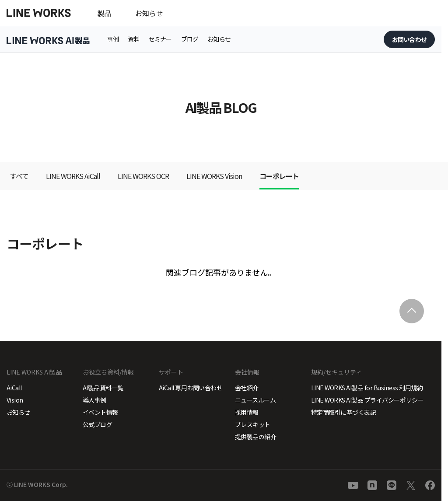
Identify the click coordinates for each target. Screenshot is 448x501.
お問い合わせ (409, 39)
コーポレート (279, 176)
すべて (19, 176)
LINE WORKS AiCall (73, 176)
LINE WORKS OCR (143, 176)
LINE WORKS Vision (214, 176)
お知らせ (149, 13)
